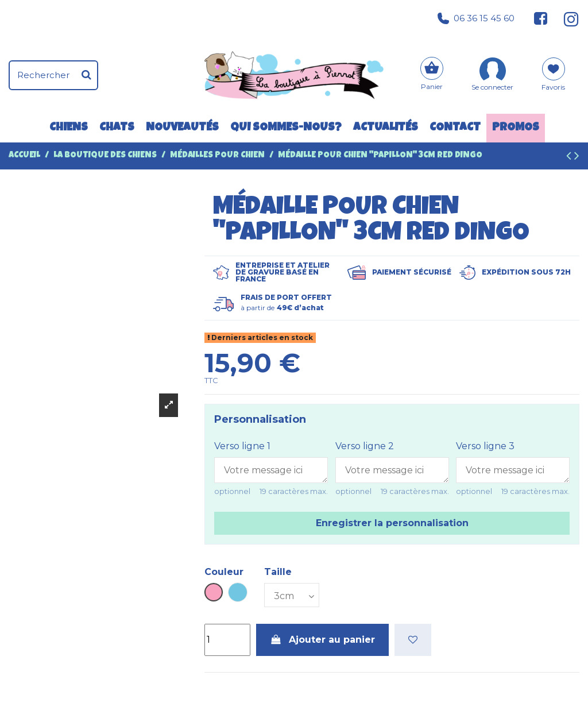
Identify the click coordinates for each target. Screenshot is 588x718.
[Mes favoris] (553, 78)
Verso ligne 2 (365, 446)
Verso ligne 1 (242, 446)
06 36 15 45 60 (476, 18)
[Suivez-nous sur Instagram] (566, 18)
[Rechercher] (86, 75)
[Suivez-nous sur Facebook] (541, 18)
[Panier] (432, 75)
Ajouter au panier (323, 640)
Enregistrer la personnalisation (392, 523)
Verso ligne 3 (485, 446)
